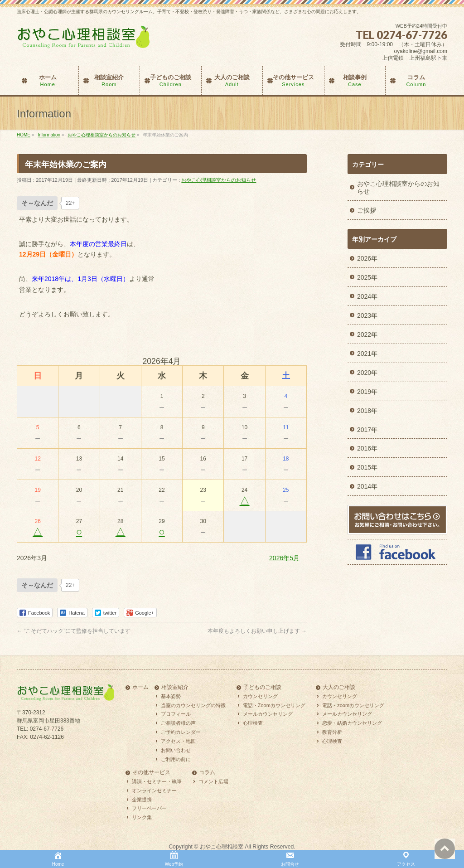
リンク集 (142, 817)
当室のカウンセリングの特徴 (193, 705)
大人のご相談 (339, 687)
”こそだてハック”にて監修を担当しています (74, 631)
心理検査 (253, 723)
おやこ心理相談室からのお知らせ (219, 180)
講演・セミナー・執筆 (157, 781)
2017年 (367, 430)
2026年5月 (284, 558)
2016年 (367, 448)
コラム (207, 773)
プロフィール (176, 714)
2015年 (367, 467)
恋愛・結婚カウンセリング (352, 723)
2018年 (367, 411)
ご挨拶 (367, 210)
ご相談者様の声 (178, 723)
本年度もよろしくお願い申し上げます (257, 631)
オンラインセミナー (154, 790)
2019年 (367, 392)
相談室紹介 (175, 687)
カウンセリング (260, 696)
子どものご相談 (262, 687)
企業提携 (142, 800)
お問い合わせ (176, 750)
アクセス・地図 (178, 741)
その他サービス (151, 773)
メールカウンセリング (268, 714)
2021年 (367, 354)
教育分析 (332, 732)
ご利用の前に (176, 759)
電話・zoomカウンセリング (353, 705)
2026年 (367, 258)
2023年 (367, 315)
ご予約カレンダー (181, 732)
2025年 (367, 277)
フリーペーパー (149, 808)
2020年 (367, 373)
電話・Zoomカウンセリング (274, 705)
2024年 (367, 296)
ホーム (140, 687)
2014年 (367, 486)
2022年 (367, 335)
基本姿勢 (171, 696)
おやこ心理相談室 (222, 847)
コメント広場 (213, 781)
